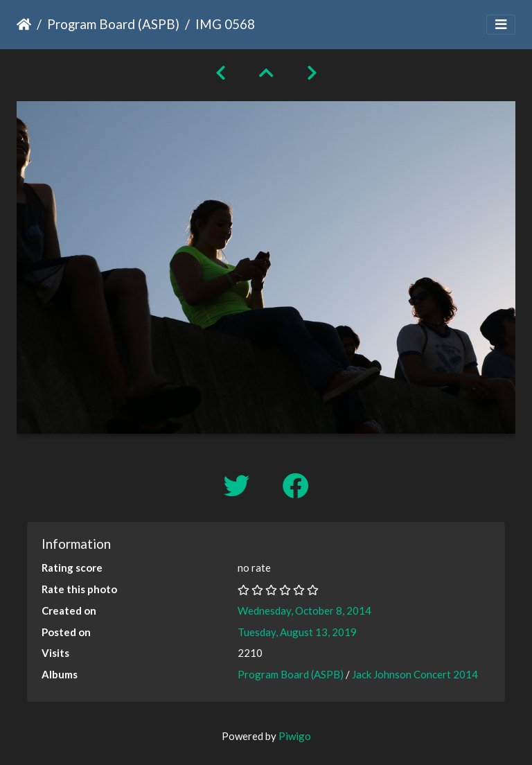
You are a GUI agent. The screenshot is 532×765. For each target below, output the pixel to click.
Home (24, 24)
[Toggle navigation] (501, 25)
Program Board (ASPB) (113, 24)
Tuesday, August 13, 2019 (297, 632)
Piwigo (295, 736)
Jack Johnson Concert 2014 (415, 674)
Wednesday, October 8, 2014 (304, 610)
